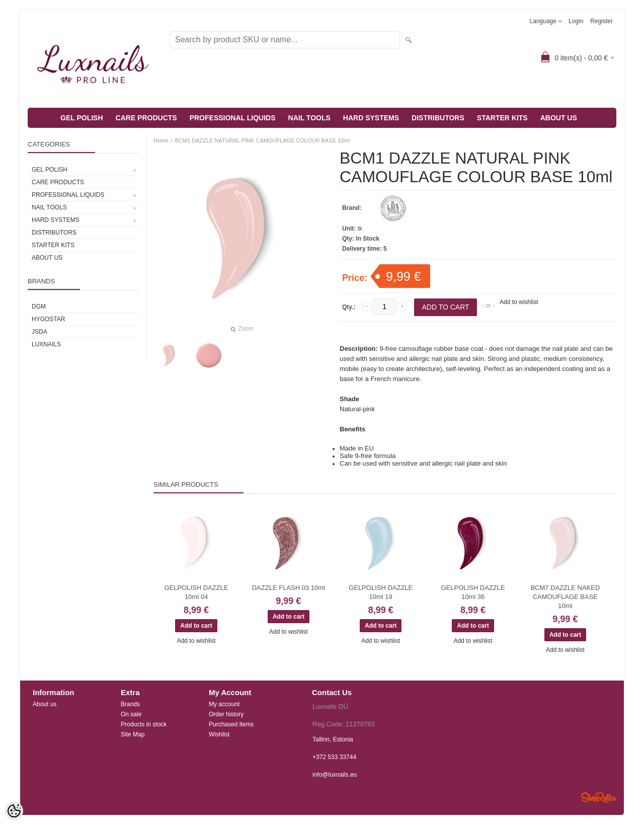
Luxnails (46, 344)
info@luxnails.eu (335, 775)
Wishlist (219, 734)
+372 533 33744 (334, 757)
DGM (39, 307)
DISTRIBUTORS (438, 118)
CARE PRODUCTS (146, 118)
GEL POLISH (82, 118)
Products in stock (144, 724)
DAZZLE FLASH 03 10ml (289, 588)
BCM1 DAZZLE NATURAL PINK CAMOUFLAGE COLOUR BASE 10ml (262, 140)
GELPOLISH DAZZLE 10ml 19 (381, 592)
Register (601, 21)
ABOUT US (559, 118)
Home (161, 140)
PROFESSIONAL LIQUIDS (233, 118)
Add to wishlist (519, 302)
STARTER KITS (502, 118)
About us (45, 704)
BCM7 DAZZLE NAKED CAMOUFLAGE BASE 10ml (565, 597)
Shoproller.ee (599, 797)
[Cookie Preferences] (14, 811)
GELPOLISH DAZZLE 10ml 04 (196, 592)
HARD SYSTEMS (371, 118)
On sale (131, 714)
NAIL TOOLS (309, 118)
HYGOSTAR (48, 319)
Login (576, 21)
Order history (226, 714)
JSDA (39, 332)
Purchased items (231, 724)
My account (224, 704)
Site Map (133, 734)
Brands (130, 704)
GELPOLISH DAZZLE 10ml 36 (473, 592)
